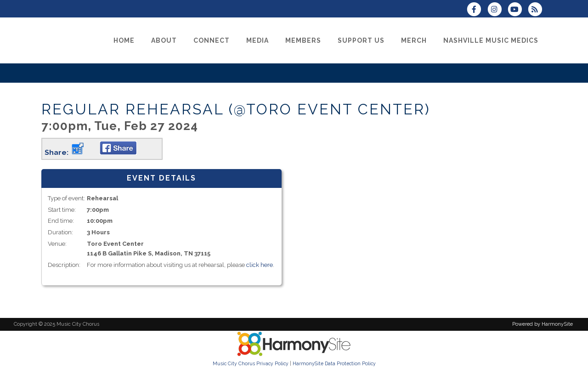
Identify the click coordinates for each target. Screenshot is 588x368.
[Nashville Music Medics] (491, 40)
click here (260, 265)
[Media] (257, 40)
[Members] (303, 40)
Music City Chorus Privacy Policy (251, 363)
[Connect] (212, 40)
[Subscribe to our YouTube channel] (518, 10)
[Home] (124, 40)
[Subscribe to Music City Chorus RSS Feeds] (537, 10)
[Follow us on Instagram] (497, 10)
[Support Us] (361, 40)
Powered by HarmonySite (543, 324)
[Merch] (414, 40)
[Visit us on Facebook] (477, 10)
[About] (164, 40)
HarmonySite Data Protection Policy (334, 363)
